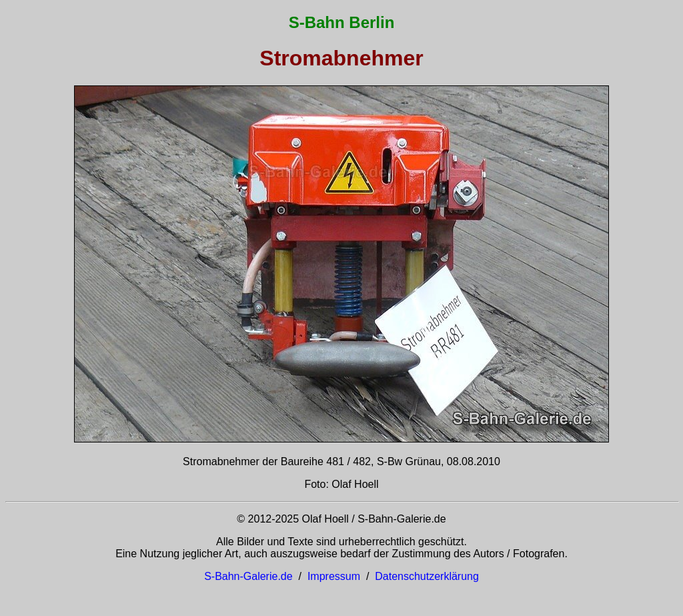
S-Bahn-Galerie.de (248, 576)
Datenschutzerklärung (427, 576)
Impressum (334, 576)
